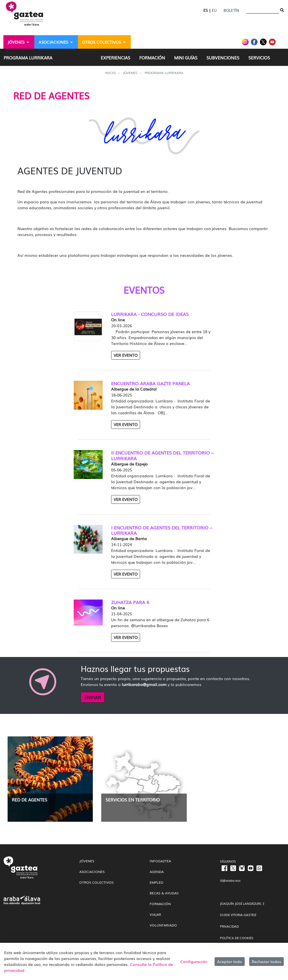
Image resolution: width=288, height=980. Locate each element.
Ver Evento (126, 355)
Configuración (194, 961)
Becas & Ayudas (164, 893)
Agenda (157, 872)
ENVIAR (93, 697)
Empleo (157, 882)
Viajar (155, 914)
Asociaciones (92, 872)
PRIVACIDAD (229, 926)
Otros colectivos (96, 882)
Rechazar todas (266, 961)
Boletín (231, 10)
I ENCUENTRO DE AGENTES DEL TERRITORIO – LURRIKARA (162, 530)
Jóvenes (130, 73)
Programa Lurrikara (164, 73)
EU (214, 10)
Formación (160, 904)
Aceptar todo (230, 961)
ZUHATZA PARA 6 (130, 602)
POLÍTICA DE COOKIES (237, 938)
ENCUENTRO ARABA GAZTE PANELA (150, 383)
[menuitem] (19, 42)
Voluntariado (163, 925)
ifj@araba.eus (230, 880)
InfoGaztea (160, 861)
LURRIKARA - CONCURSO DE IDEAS (150, 314)
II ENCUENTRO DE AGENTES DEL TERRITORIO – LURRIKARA (162, 455)
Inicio (110, 73)
